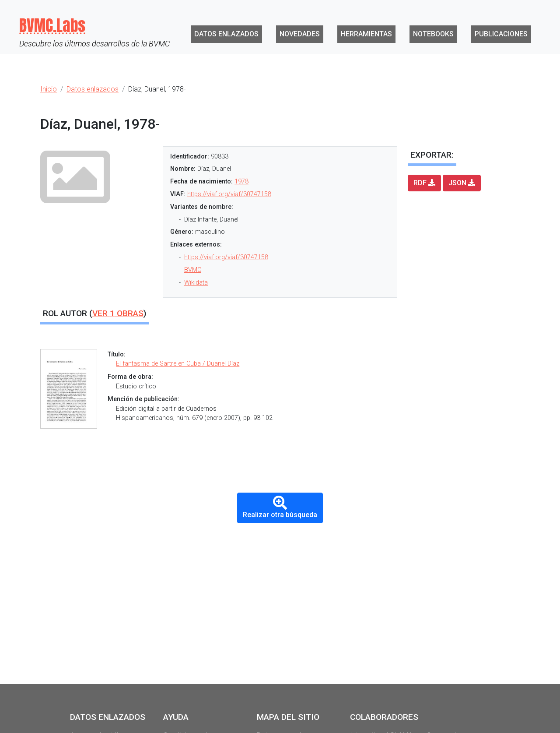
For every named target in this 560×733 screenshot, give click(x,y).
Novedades (300, 34)
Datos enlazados (226, 34)
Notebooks (433, 34)
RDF (424, 183)
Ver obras (118, 313)
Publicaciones (501, 34)
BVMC (193, 270)
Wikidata (196, 283)
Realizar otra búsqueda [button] (280, 507)
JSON (462, 183)
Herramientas (366, 34)
